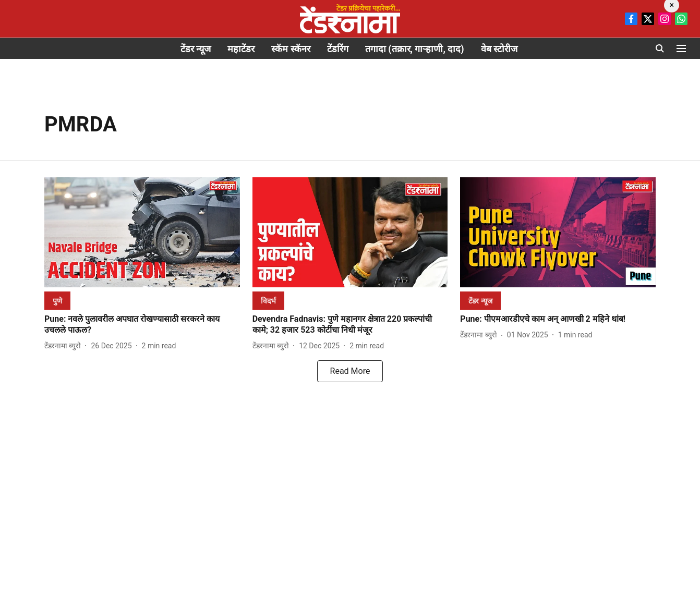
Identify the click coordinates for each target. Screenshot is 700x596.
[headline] (142, 325)
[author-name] (65, 346)
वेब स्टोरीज (499, 49)
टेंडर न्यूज (196, 49)
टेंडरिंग (338, 49)
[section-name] (57, 301)
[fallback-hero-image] (142, 232)
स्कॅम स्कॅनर (291, 49)
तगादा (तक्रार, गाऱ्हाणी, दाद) (415, 49)
